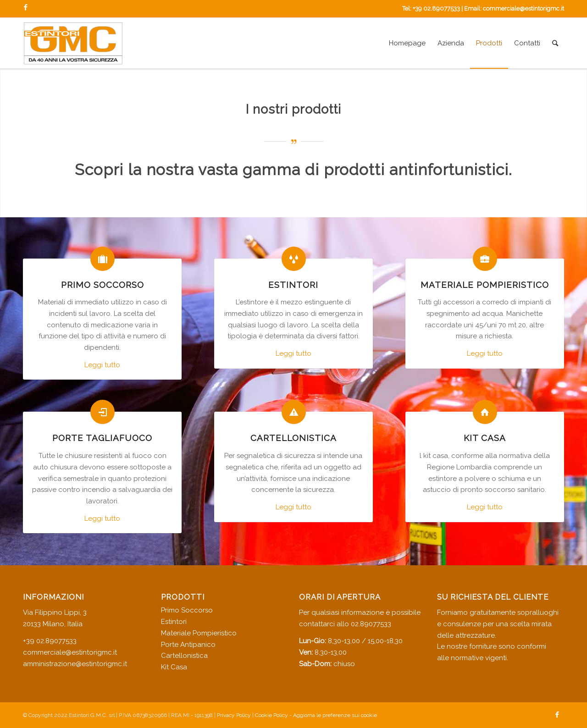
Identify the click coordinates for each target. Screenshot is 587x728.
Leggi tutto (102, 365)
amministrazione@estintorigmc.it (75, 664)
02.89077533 (371, 624)
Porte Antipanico (188, 645)
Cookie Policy (271, 715)
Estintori (174, 622)
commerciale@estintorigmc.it (523, 8)
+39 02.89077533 (436, 8)
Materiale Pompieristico (199, 633)
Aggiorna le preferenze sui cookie (335, 715)
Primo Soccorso (187, 610)
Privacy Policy (234, 715)
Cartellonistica (184, 656)
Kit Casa (174, 667)
